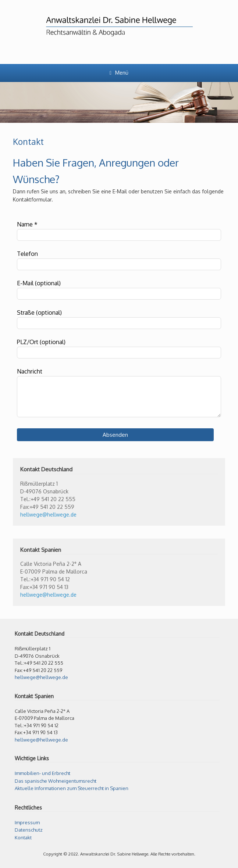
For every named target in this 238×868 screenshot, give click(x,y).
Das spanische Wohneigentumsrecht (56, 781)
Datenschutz (29, 830)
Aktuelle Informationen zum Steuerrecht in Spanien (72, 788)
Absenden (115, 435)
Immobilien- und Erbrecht (42, 773)
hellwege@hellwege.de (48, 515)
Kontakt (23, 837)
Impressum (27, 822)
